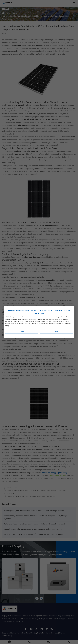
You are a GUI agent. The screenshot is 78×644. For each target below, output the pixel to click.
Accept (22, 332)
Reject (56, 332)
